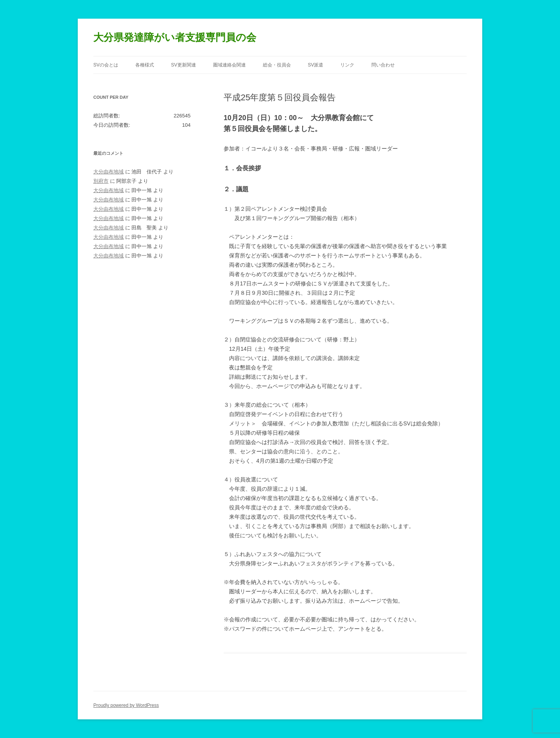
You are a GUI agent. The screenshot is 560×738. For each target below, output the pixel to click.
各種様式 (145, 65)
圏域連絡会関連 (229, 65)
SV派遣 (315, 65)
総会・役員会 (277, 65)
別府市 (101, 181)
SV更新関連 (184, 65)
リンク (347, 65)
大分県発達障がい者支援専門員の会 (175, 37)
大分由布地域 (108, 172)
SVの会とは (106, 65)
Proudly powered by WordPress (126, 705)
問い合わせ (383, 65)
